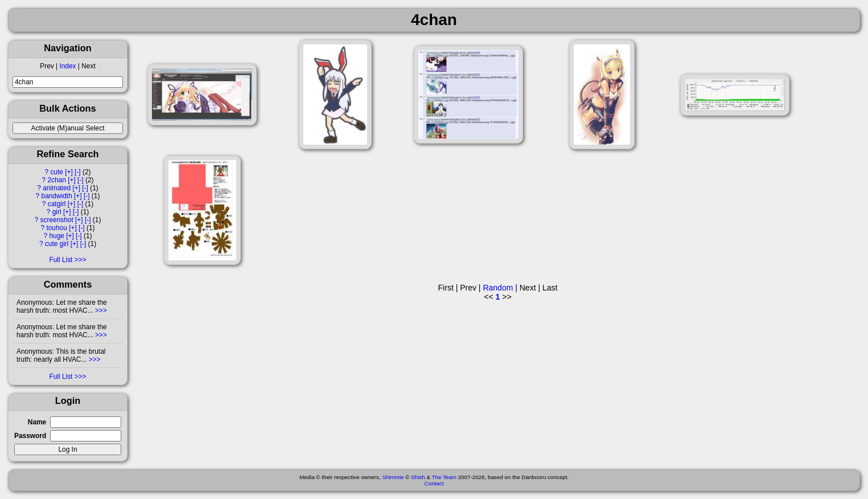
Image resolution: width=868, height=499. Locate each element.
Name (37, 422)
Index (67, 66)
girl (57, 212)
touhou (56, 228)
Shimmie (393, 477)
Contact (434, 483)
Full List (61, 260)
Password (30, 436)
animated (57, 188)
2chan (56, 180)
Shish (418, 477)
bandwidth (57, 196)
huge (56, 236)
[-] (78, 172)
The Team (444, 477)
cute (56, 172)
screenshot (57, 220)
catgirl (57, 204)
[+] (69, 172)
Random (498, 288)
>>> (100, 310)
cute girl (57, 244)
